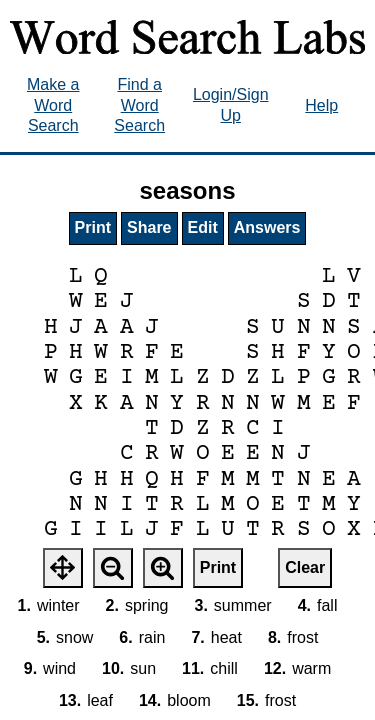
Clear (305, 567)
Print (93, 227)
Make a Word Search (53, 105)
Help (321, 105)
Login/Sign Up (231, 105)
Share (149, 227)
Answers (267, 227)
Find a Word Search (139, 105)
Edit (203, 227)
